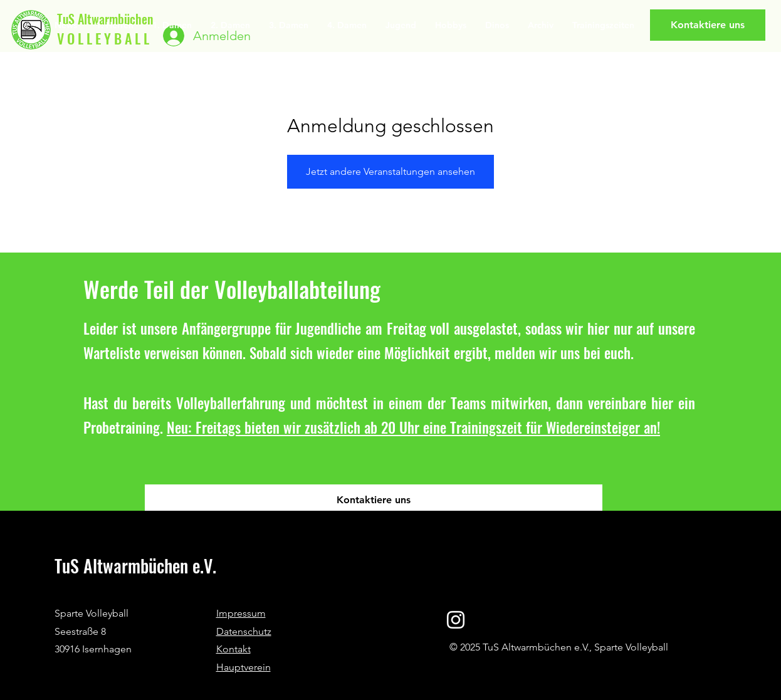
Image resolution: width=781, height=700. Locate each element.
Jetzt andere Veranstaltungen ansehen (390, 171)
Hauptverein (244, 667)
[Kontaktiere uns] (708, 25)
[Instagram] (456, 620)
